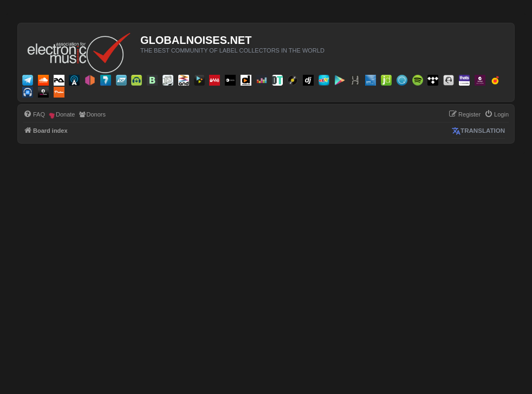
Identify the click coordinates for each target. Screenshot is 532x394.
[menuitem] (34, 114)
